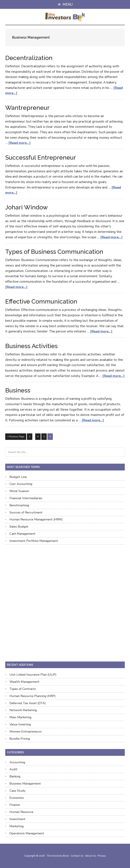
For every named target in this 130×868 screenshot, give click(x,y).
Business (18, 390)
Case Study (17, 791)
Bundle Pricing (20, 739)
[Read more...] (20, 143)
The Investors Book (65, 17)
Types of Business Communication (54, 252)
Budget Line (18, 477)
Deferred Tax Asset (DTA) (28, 703)
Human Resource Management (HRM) (36, 519)
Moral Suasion (19, 491)
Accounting (17, 762)
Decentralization (29, 58)
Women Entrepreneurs (26, 732)
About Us (91, 856)
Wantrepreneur (27, 108)
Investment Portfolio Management (34, 541)
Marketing (17, 826)
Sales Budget (19, 527)
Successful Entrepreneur (41, 157)
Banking (15, 776)
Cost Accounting (21, 484)
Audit (13, 769)
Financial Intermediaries (26, 498)
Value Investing (20, 724)
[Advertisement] (65, 602)
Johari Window (27, 207)
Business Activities (31, 346)
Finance (15, 805)
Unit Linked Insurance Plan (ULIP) (33, 675)
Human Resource (21, 812)
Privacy (102, 856)
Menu (68, 4)
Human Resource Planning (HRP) (32, 696)
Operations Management (27, 833)
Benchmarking (19, 505)
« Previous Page (16, 437)
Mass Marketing (20, 717)
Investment (17, 819)
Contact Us (77, 856)
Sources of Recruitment (26, 512)
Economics (17, 798)
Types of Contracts (23, 689)
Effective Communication (41, 301)
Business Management (25, 784)
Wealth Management (24, 682)
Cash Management (22, 534)
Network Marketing (23, 710)
